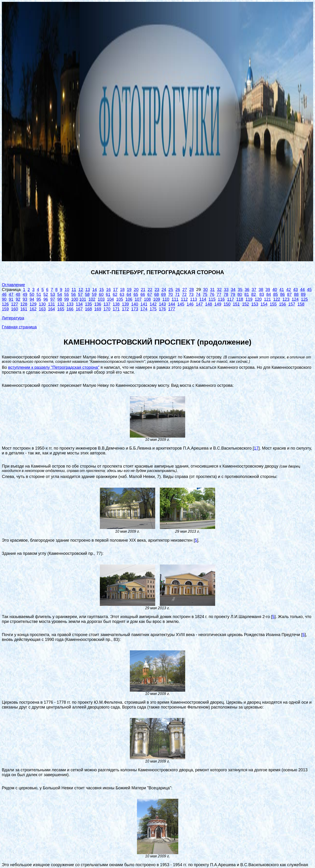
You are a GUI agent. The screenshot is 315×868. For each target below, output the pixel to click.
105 (120, 299)
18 (122, 290)
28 (192, 290)
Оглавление (13, 285)
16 (108, 290)
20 (136, 290)
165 (61, 309)
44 (302, 290)
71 (177, 294)
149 (218, 304)
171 (116, 309)
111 (175, 299)
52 (46, 294)
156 (282, 304)
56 (73, 294)
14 (95, 290)
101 (83, 299)
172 (125, 309)
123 (286, 299)
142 (153, 304)
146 (190, 304)
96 (46, 299)
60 (101, 294)
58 (87, 294)
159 (5, 309)
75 (205, 294)
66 (143, 294)
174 (144, 309)
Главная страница (19, 327)
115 (212, 299)
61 (108, 294)
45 (309, 290)
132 (61, 304)
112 (184, 299)
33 (226, 290)
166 (70, 309)
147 (199, 304)
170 (107, 309)
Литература (13, 318)
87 (289, 294)
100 (74, 299)
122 (277, 299)
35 (240, 290)
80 (240, 294)
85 (276, 294)
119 (249, 299)
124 (295, 299)
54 (59, 294)
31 (212, 290)
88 (296, 294)
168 (89, 309)
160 (15, 309)
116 (221, 299)
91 (11, 299)
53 (53, 294)
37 (254, 290)
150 (227, 304)
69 (163, 294)
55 (66, 294)
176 (162, 309)
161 (24, 309)
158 (301, 304)
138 (116, 304)
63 (122, 294)
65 (136, 294)
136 (98, 304)
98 (59, 299)
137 (107, 304)
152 (246, 304)
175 (153, 309)
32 (219, 290)
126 (5, 304)
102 (92, 299)
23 (157, 290)
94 (32, 299)
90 (4, 299)
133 (70, 304)
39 (268, 290)
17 (115, 290)
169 (98, 309)
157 (292, 304)
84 (269, 294)
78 (226, 294)
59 (94, 294)
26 (178, 290)
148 (208, 304)
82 (254, 294)
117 (231, 299)
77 (219, 294)
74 (198, 294)
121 (267, 299)
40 (275, 290)
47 (11, 294)
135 (89, 304)
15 (101, 290)
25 (171, 290)
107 (138, 299)
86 (282, 294)
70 (170, 294)
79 (233, 294)
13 (88, 290)
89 (303, 294)
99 (66, 299)
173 (135, 309)
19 (129, 290)
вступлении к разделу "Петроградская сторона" (54, 367)
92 (18, 299)
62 (115, 294)
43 (295, 290)
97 (53, 299)
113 (193, 299)
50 (32, 294)
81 (247, 294)
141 (144, 304)
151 (236, 304)
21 (143, 290)
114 (203, 299)
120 (258, 299)
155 (273, 304)
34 (233, 290)
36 (247, 290)
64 (129, 294)
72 (184, 294)
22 (150, 290)
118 (240, 299)
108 (147, 299)
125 (304, 299)
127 (15, 304)
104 (110, 299)
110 (166, 299)
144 (172, 304)
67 (150, 294)
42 (288, 290)
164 (51, 309)
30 (205, 290)
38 (261, 290)
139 (125, 304)
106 (129, 299)
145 (181, 304)
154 (264, 304)
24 (164, 290)
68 (157, 294)
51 (39, 294)
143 (162, 304)
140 (135, 304)
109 (157, 299)
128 (24, 304)
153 (255, 304)
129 (33, 304)
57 (80, 294)
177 (172, 309)
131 (51, 304)
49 (25, 294)
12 (81, 290)
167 (79, 309)
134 (79, 304)
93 (25, 299)
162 (33, 309)
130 (42, 304)
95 (39, 299)
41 (282, 290)
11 (74, 290)
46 (4, 294)
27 (185, 290)
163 (42, 309)
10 (67, 290)
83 (262, 294)
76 (212, 294)
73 (191, 294)
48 (18, 294)
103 (101, 299)
